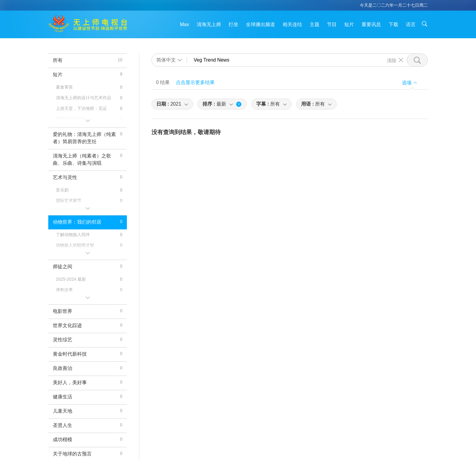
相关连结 (292, 24)
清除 (392, 60)
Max (185, 24)
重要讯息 (371, 24)
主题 (314, 24)
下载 (393, 24)
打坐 (233, 24)
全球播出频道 (260, 24)
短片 (349, 24)
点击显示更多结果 (195, 82)
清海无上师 (209, 24)
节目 (332, 24)
